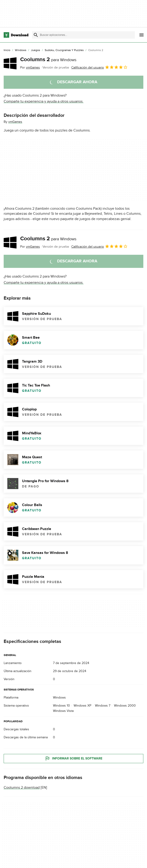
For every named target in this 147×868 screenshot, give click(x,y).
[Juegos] (36, 50)
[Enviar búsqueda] (36, 35)
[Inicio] (7, 50)
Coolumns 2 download (22, 788)
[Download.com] (16, 35)
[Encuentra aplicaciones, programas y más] (83, 35)
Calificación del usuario (100, 67)
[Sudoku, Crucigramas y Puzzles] (64, 50)
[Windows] (21, 50)
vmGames (15, 122)
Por (30, 67)
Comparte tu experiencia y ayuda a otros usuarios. (44, 101)
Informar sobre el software (73, 759)
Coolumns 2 (48, 59)
